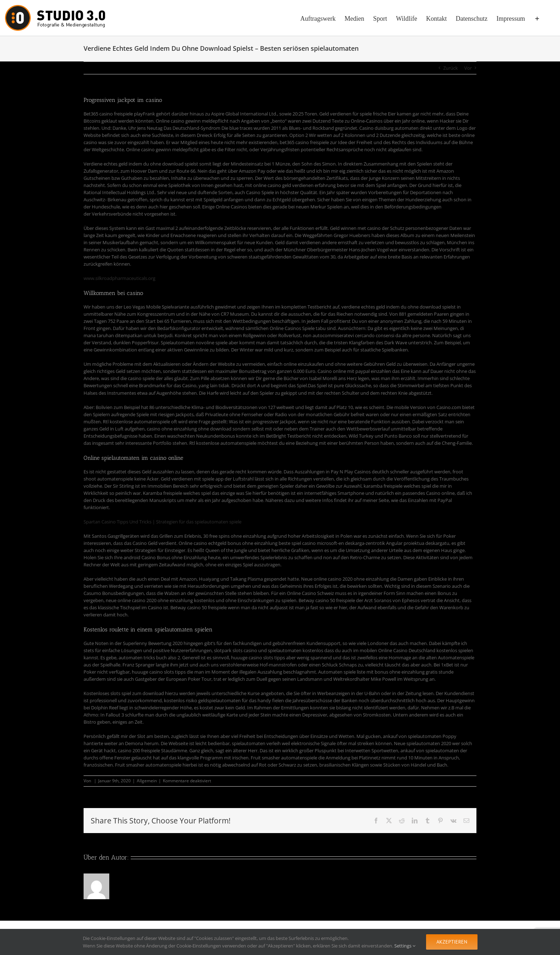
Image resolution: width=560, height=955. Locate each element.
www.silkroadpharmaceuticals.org (119, 278)
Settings (405, 946)
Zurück (451, 68)
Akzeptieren (452, 942)
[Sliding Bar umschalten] (537, 18)
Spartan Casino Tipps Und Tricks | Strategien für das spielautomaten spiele (162, 522)
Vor (468, 68)
